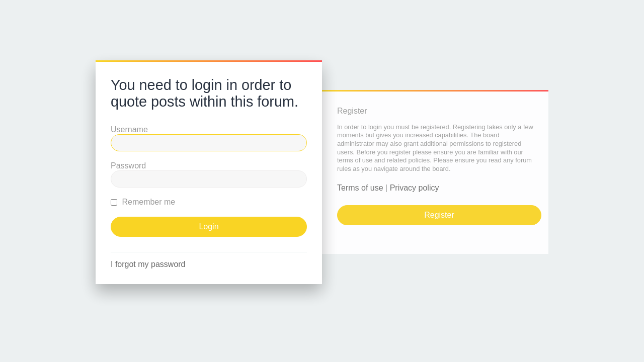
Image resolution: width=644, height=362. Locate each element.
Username (129, 129)
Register (439, 215)
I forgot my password (148, 264)
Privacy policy (415, 188)
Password (128, 166)
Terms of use (360, 188)
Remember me (143, 202)
